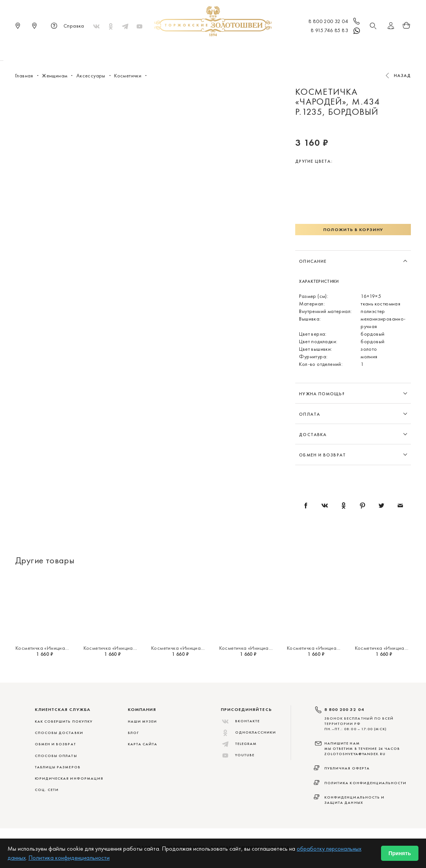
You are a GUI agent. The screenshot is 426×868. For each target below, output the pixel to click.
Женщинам (201, 49)
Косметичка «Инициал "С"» (387, 648)
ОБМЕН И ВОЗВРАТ (55, 744)
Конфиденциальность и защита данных (355, 800)
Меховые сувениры (152, 49)
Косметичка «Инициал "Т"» (318, 648)
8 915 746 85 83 (336, 31)
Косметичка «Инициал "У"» (251, 648)
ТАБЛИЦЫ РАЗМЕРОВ (58, 767)
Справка (66, 26)
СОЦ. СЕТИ (47, 790)
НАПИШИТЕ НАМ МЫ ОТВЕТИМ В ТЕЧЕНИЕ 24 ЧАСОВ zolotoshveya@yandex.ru (362, 749)
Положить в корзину (353, 230)
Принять (400, 853)
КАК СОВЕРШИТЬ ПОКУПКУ (64, 721)
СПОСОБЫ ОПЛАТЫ (56, 756)
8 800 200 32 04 (335, 22)
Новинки (106, 49)
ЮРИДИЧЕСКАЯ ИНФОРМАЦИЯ (69, 778)
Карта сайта (143, 744)
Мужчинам (240, 49)
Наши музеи (143, 721)
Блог (133, 733)
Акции (328, 49)
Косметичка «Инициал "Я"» (47, 648)
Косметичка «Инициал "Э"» (183, 648)
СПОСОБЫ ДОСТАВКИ (59, 733)
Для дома (277, 49)
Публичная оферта (347, 768)
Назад (403, 76)
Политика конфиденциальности (366, 783)
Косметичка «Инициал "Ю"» (116, 648)
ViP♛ (304, 49)
